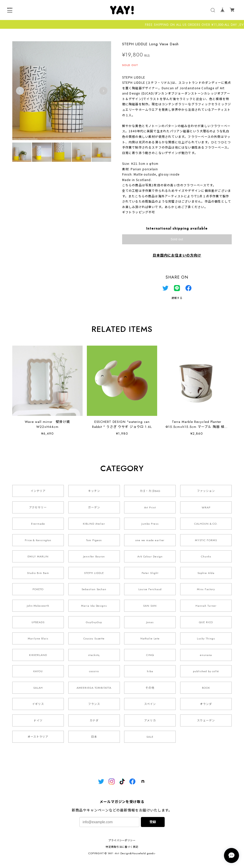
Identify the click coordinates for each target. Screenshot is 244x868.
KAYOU (38, 671)
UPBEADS (38, 622)
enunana (206, 655)
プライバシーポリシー (122, 841)
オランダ (206, 704)
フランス (94, 704)
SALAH (38, 688)
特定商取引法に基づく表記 (122, 847)
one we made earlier (150, 540)
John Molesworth (38, 606)
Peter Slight (150, 573)
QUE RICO (206, 622)
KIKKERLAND (38, 655)
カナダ (94, 720)
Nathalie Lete (150, 639)
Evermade (38, 524)
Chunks (206, 557)
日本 (94, 737)
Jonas (150, 622)
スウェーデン (206, 720)
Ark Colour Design (150, 557)
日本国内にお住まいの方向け (177, 255)
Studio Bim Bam (38, 573)
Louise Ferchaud (150, 589)
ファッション (206, 491)
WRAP (206, 507)
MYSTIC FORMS (206, 540)
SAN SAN (150, 606)
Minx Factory (206, 589)
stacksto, (94, 655)
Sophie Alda (206, 573)
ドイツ (38, 720)
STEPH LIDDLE (94, 573)
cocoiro (94, 671)
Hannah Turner (206, 606)
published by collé (206, 671)
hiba (150, 671)
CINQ (150, 655)
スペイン (150, 704)
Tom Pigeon (94, 540)
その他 (150, 688)
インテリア (38, 491)
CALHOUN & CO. (206, 524)
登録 (153, 822)
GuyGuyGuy (94, 622)
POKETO (38, 589)
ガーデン (94, 507)
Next (103, 91)
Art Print (150, 507)
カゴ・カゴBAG (150, 491)
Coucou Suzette (94, 639)
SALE (150, 737)
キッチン (94, 491)
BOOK (206, 688)
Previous (20, 91)
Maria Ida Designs (94, 606)
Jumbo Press (150, 524)
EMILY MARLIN (38, 557)
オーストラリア (38, 737)
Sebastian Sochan (94, 589)
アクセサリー (38, 507)
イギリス (38, 704)
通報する (177, 298)
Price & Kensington (38, 540)
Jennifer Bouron (94, 557)
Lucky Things (206, 639)
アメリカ (150, 720)
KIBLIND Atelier (94, 524)
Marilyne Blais (38, 639)
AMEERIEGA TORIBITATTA (94, 688)
